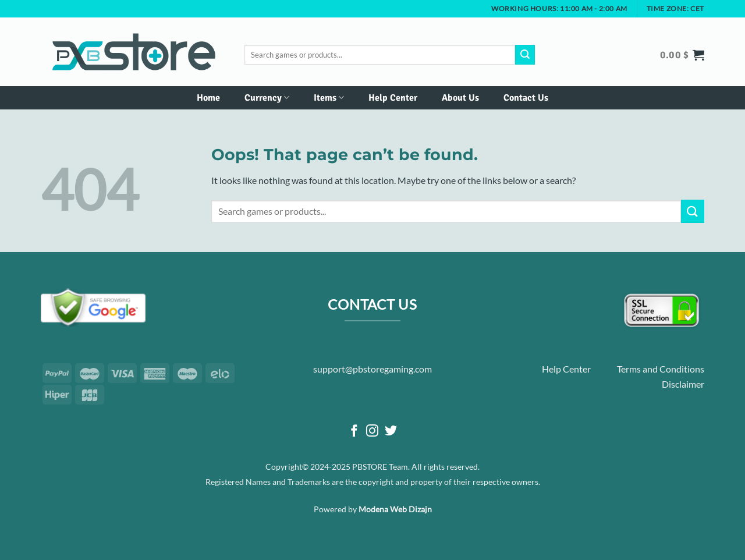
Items (329, 98)
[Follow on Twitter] (391, 432)
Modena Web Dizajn (395, 509)
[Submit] (525, 55)
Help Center (393, 98)
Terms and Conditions (661, 369)
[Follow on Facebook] (354, 432)
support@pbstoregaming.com (372, 369)
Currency (267, 98)
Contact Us (526, 98)
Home (208, 98)
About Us (460, 98)
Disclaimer (683, 384)
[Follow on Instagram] (372, 432)
